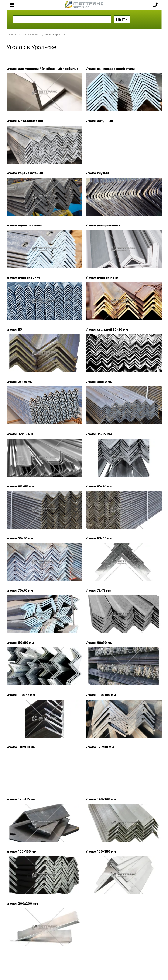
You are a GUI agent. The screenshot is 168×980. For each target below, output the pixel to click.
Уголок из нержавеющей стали (110, 69)
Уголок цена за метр (102, 277)
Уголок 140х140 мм (101, 799)
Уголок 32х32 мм (20, 434)
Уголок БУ (14, 329)
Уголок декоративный (103, 225)
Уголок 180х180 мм (101, 851)
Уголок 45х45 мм (99, 486)
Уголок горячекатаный (25, 173)
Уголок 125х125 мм (21, 799)
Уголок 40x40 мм (20, 486)
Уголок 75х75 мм (98, 590)
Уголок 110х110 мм (21, 747)
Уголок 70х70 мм (20, 590)
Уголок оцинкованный (24, 225)
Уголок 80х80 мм (20, 643)
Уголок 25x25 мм (20, 382)
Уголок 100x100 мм (101, 695)
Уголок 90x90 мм (99, 643)
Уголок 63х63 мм (99, 538)
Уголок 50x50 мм (20, 538)
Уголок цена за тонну (23, 277)
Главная (12, 34)
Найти (122, 19)
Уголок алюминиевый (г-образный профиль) (42, 69)
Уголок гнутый (97, 173)
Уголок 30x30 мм (99, 382)
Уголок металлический (25, 121)
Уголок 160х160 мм (22, 851)
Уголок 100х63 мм (21, 695)
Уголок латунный (99, 121)
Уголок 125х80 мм (100, 747)
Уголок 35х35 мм (99, 434)
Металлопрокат (31, 34)
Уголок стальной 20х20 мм (107, 329)
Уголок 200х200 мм (22, 903)
